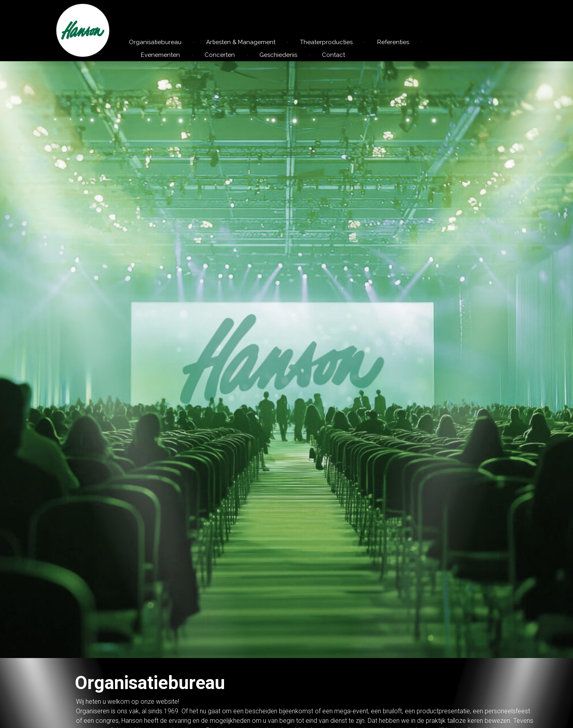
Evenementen (160, 55)
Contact (333, 55)
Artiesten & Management (241, 42)
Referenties (393, 42)
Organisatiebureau (155, 42)
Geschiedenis (278, 55)
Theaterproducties (326, 42)
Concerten (220, 55)
